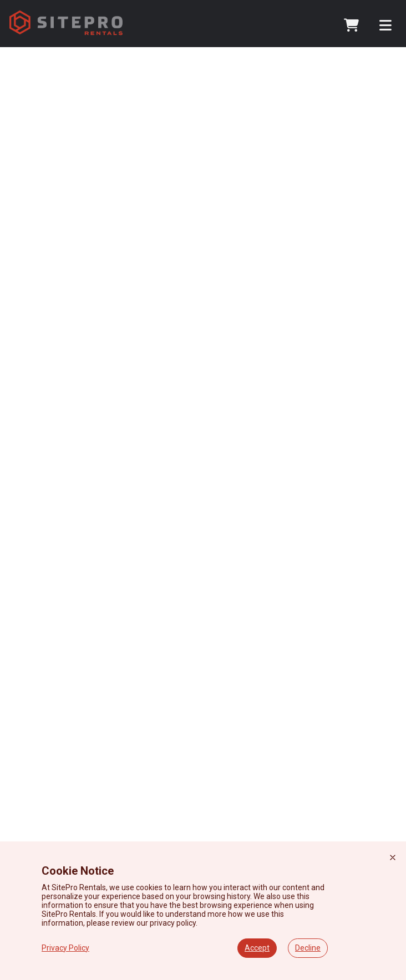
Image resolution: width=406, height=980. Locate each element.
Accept (257, 948)
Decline (308, 948)
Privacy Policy (65, 948)
